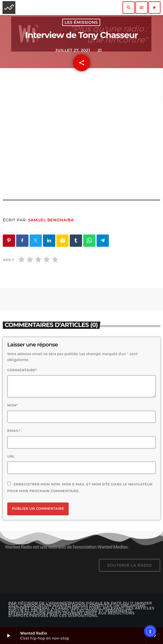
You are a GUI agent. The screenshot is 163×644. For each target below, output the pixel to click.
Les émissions (81, 22)
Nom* (13, 405)
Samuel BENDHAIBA (51, 220)
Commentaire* (22, 370)
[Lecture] (154, 8)
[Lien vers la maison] (9, 8)
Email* (14, 431)
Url (11, 457)
